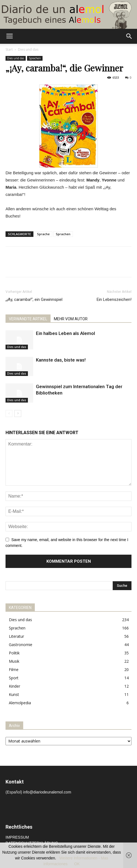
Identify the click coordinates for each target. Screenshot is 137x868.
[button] (129, 36)
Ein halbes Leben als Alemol (65, 333)
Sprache (43, 234)
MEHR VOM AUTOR (71, 319)
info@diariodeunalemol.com (47, 792)
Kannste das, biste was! (61, 360)
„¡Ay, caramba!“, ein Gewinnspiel (34, 299)
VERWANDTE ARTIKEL (28, 319)
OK (77, 864)
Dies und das (28, 49)
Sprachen (35, 58)
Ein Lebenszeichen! (114, 299)
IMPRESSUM (17, 837)
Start (9, 49)
